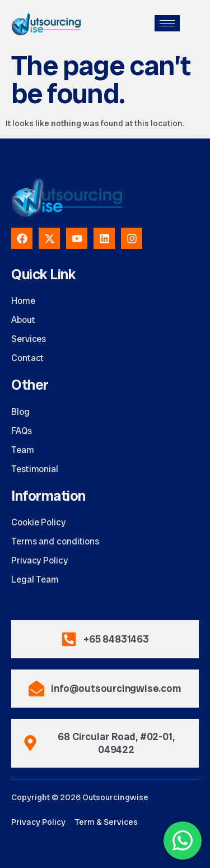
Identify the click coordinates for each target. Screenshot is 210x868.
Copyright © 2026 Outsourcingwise (80, 797)
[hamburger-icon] (167, 23)
